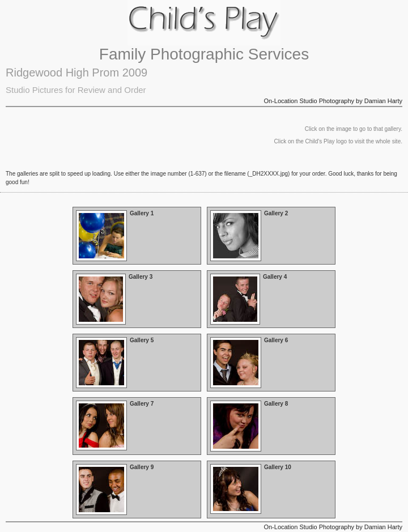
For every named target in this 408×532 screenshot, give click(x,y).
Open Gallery (137, 236)
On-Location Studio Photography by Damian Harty (333, 101)
